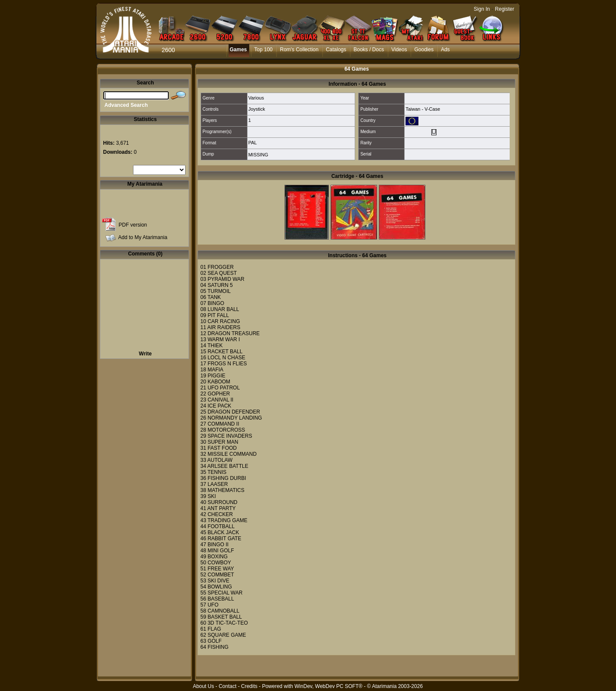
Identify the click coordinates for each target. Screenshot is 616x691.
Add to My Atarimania (143, 237)
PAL (253, 143)
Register (505, 9)
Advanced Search (126, 105)
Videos (399, 50)
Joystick (257, 109)
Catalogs (336, 50)
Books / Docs (369, 50)
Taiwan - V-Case (423, 109)
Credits (249, 686)
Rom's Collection (299, 50)
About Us (203, 686)
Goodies (424, 50)
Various (256, 98)
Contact (228, 686)
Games (238, 50)
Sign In (482, 9)
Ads (445, 50)
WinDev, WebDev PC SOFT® (328, 686)
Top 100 (264, 50)
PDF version (133, 225)
